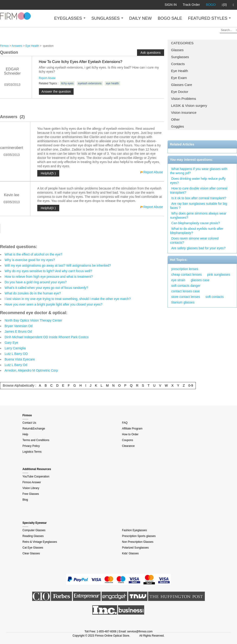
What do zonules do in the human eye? (33, 293)
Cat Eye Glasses (33, 548)
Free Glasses (31, 494)
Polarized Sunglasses (135, 548)
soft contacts (215, 297)
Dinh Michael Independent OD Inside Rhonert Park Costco (47, 337)
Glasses (177, 50)
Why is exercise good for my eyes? (30, 260)
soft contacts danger (186, 286)
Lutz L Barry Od (16, 365)
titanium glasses (183, 302)
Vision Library (31, 488)
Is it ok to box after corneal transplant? (199, 198)
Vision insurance (184, 112)
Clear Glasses (31, 553)
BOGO (211, 5)
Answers (17, 46)
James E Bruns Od (18, 331)
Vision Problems (184, 99)
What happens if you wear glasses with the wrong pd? (199, 171)
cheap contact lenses (187, 275)
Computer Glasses (34, 530)
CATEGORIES (182, 43)
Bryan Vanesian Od (19, 326)
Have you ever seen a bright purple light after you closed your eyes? (54, 304)
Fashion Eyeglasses (134, 530)
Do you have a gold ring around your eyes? (36, 282)
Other (175, 119)
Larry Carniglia (15, 348)
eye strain (178, 280)
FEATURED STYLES (210, 18)
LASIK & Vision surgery (189, 106)
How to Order (130, 434)
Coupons (128, 440)
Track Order (191, 5)
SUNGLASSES (107, 18)
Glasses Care (182, 85)
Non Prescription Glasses (138, 542)
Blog (25, 500)
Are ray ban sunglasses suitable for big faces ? (199, 206)
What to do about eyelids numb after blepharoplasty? (197, 231)
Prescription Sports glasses (139, 536)
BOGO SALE (170, 18)
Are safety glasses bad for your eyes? (198, 248)
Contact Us (29, 423)
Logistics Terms (32, 452)
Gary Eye (11, 343)
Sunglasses (180, 57)
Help (25, 434)
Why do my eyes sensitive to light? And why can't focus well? (48, 271)
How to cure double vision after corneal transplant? (199, 190)
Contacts (178, 64)
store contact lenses (186, 297)
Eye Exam (179, 78)
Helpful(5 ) (48, 173)
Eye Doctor (180, 92)
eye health (112, 83)
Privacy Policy (31, 446)
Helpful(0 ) (48, 208)
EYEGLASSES (70, 18)
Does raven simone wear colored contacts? (194, 240)
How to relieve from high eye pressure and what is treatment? (49, 277)
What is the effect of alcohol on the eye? (33, 254)
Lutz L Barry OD (16, 354)
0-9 (191, 385)
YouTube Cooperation (36, 477)
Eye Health (179, 71)
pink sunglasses (219, 275)
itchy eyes (67, 83)
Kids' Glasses (130, 553)
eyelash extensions (90, 83)
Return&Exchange (34, 429)
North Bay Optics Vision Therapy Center (33, 320)
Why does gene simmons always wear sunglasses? (198, 215)
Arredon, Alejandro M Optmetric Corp (31, 370)
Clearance (128, 446)
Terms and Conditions (36, 440)
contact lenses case (186, 291)
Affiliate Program (132, 429)
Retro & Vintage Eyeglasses (40, 542)
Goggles (178, 126)
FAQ (125, 423)
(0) (224, 5)
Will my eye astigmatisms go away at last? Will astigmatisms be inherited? (58, 265)
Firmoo (4, 46)
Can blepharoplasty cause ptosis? (196, 223)
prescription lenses (185, 269)
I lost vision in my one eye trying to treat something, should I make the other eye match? (68, 299)
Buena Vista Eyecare (20, 359)
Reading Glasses (33, 536)
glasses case (200, 280)
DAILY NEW (140, 18)
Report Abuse (47, 78)
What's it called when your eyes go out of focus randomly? (46, 288)
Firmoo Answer (32, 482)
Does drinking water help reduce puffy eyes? (198, 181)
